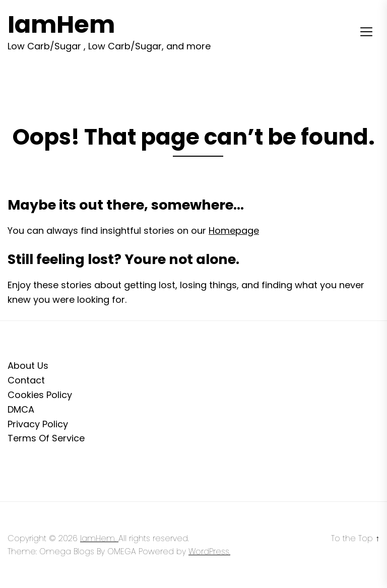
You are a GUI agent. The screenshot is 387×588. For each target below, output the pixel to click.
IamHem (61, 25)
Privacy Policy (38, 424)
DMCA (21, 409)
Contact (26, 380)
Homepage (234, 231)
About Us (28, 366)
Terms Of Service (46, 438)
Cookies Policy (40, 395)
